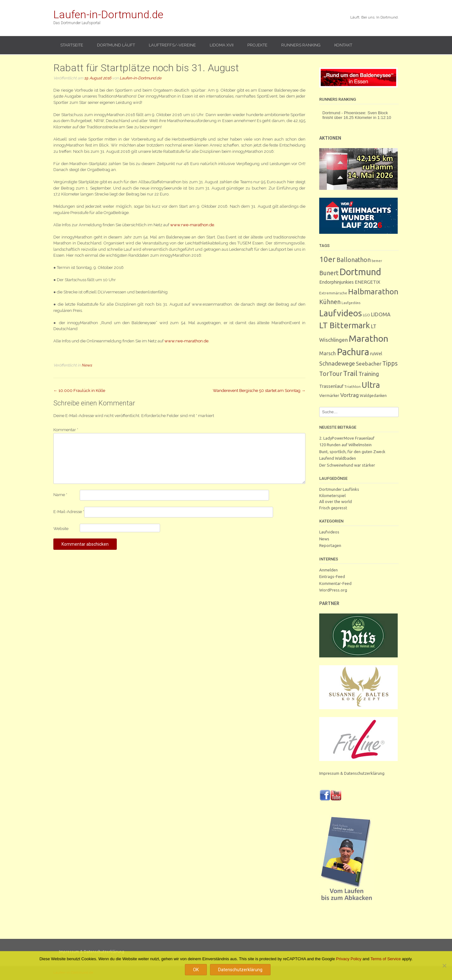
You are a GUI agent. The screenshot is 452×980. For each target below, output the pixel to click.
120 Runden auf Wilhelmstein (345, 445)
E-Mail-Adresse (69, 512)
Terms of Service (386, 959)
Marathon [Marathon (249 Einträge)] (369, 338)
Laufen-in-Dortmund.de (108, 14)
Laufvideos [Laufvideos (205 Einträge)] (341, 313)
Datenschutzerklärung (240, 970)
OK (196, 970)
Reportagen (330, 545)
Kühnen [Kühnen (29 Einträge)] (330, 302)
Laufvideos (329, 532)
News (87, 365)
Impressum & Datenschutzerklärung (352, 773)
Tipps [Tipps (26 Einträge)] (390, 363)
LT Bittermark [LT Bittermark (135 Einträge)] (345, 325)
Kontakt (343, 45)
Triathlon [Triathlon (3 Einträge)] (352, 386)
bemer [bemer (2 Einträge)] (377, 261)
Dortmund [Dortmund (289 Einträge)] (360, 272)
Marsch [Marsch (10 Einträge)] (328, 353)
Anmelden (328, 570)
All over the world (336, 501)
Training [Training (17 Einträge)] (369, 374)
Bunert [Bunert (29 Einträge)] (329, 273)
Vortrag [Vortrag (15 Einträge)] (350, 395)
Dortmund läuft (116, 45)
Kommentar (66, 430)
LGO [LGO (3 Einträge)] (366, 315)
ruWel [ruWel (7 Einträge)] (376, 353)
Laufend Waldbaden (338, 458)
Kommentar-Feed (335, 583)
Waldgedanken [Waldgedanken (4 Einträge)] (373, 395)
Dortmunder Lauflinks (339, 489)
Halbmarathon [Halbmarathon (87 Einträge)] (373, 292)
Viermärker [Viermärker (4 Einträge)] (329, 395)
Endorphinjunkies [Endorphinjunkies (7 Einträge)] (336, 282)
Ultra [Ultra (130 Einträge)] (371, 385)
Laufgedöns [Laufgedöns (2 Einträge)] (351, 303)
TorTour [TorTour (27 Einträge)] (331, 374)
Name (60, 495)
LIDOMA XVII (222, 45)
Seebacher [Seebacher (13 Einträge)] (369, 364)
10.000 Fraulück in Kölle (79, 391)
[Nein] (444, 966)
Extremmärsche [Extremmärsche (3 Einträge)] (333, 293)
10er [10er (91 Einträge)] (327, 259)
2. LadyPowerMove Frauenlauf (347, 438)
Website (61, 529)
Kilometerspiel (332, 495)
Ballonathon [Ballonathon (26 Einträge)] (354, 260)
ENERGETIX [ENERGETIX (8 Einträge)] (367, 282)
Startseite (72, 45)
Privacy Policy (349, 959)
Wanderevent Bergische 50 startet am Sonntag (259, 391)
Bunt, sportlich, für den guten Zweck (352, 452)
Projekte (257, 45)
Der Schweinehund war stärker (347, 465)
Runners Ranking (301, 45)
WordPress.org (333, 590)
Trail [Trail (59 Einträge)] (350, 373)
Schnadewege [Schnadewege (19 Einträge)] (337, 363)
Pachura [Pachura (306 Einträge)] (353, 352)
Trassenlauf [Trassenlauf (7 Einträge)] (331, 386)
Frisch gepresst (333, 508)
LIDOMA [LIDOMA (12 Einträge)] (381, 314)
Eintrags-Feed (332, 576)
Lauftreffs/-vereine (172, 45)
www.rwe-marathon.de (186, 341)
